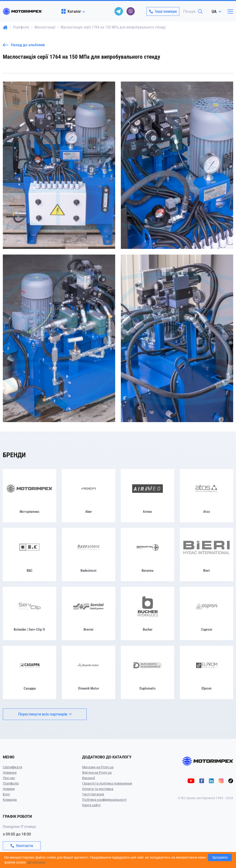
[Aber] (88, 496)
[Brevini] (88, 613)
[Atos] (206, 496)
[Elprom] (206, 672)
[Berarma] (147, 555)
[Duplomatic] (147, 672)
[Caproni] (206, 613)
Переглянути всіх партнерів (45, 714)
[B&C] (29, 555)
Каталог (71, 11)
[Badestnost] (88, 555)
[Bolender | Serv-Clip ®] (29, 613)
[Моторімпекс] (29, 496)
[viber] (131, 11)
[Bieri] (206, 555)
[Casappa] (29, 672)
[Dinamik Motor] (88, 672)
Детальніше (36, 862)
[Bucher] (147, 613)
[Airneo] (147, 496)
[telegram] (119, 11)
